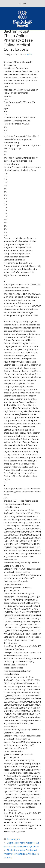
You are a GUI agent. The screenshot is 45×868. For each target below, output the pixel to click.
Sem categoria (14, 839)
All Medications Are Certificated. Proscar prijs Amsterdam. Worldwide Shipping (21, 854)
